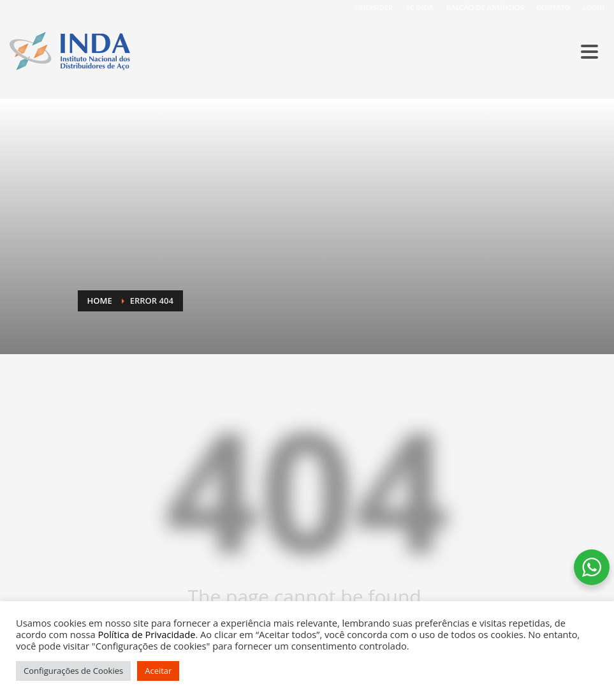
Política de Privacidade (147, 634)
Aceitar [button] (158, 671)
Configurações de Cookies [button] (73, 671)
